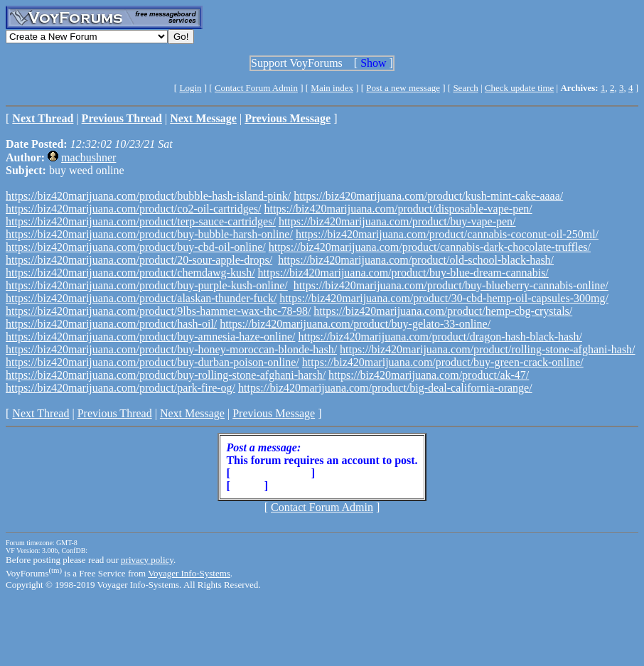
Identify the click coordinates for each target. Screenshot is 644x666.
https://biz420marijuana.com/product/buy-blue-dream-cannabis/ (403, 273)
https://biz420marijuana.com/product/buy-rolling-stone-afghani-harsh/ (166, 375)
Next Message (192, 413)
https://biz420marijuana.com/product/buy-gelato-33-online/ (355, 324)
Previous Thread (115, 413)
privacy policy (147, 560)
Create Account (271, 473)
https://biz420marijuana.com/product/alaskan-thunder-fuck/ (141, 298)
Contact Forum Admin (256, 88)
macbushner (88, 157)
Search (465, 88)
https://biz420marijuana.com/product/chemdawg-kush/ (130, 273)
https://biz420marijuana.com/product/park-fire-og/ (120, 388)
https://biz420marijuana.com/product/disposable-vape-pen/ (398, 209)
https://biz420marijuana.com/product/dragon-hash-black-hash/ (440, 337)
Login (190, 88)
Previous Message (274, 413)
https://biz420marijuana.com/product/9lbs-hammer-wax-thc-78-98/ (158, 311)
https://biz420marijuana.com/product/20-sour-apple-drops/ (139, 260)
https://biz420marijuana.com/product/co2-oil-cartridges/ (133, 209)
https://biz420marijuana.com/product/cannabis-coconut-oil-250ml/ (447, 234)
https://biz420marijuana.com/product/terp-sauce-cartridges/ (141, 221)
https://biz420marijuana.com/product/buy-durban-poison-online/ (152, 362)
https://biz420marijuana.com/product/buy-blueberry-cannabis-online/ (451, 285)
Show (373, 63)
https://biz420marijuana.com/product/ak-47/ (429, 375)
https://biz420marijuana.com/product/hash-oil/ (111, 324)
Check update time (519, 88)
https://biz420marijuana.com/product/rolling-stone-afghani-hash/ (487, 349)
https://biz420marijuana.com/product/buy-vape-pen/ (397, 221)
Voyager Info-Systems (189, 573)
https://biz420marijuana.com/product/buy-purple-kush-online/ (147, 285)
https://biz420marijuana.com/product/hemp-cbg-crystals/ (443, 311)
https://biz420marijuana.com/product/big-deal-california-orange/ (385, 388)
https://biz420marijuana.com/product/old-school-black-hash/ (416, 260)
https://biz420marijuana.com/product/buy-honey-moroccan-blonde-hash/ (171, 349)
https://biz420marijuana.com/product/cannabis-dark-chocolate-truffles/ (430, 247)
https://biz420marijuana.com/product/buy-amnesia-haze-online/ (150, 337)
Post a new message (403, 88)
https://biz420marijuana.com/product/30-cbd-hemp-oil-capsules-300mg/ (444, 298)
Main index (332, 88)
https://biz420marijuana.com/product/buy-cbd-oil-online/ (136, 247)
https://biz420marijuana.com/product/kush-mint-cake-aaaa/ (428, 196)
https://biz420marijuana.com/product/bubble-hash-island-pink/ (148, 196)
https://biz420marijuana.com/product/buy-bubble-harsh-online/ (149, 234)
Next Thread (41, 413)
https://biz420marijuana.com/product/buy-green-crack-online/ (443, 362)
